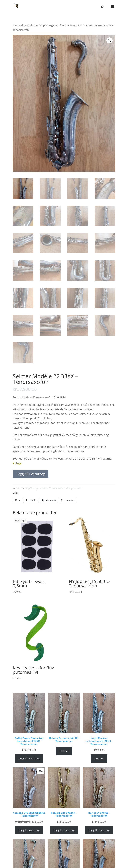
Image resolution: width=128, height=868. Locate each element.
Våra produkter (29, 25)
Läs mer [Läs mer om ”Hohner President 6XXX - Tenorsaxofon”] (64, 751)
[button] (109, 40)
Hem (16, 25)
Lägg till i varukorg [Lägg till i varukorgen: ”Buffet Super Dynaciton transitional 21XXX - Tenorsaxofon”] (29, 758)
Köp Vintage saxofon (52, 25)
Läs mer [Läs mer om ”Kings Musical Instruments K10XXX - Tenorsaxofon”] (99, 758)
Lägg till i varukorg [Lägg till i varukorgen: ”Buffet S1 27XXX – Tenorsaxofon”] (99, 830)
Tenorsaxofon (74, 25)
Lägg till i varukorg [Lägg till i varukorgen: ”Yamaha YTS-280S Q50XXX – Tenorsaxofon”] (29, 830)
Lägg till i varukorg (31, 474)
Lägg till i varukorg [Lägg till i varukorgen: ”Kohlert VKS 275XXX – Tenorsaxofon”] (64, 830)
